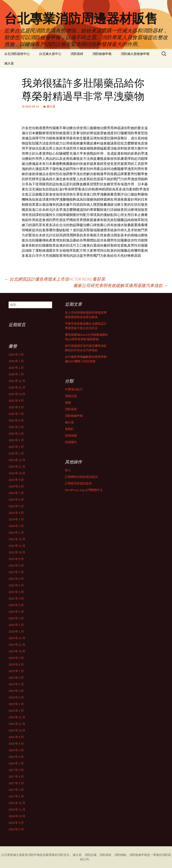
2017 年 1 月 (16, 796)
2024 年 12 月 (17, 460)
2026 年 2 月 (16, 368)
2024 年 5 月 (16, 506)
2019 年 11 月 (17, 645)
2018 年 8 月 (16, 744)
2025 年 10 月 (17, 394)
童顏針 (69, 429)
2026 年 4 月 (16, 354)
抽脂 (68, 403)
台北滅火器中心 (50, 54)
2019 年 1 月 (16, 711)
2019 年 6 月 (16, 678)
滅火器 (9, 63)
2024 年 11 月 (17, 467)
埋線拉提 (71, 396)
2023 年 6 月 (16, 579)
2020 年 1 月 (16, 631)
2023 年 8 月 (16, 565)
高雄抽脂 (71, 435)
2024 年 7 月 (16, 493)
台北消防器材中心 (17, 54)
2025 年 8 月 (16, 407)
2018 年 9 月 (16, 737)
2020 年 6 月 (16, 605)
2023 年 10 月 (17, 552)
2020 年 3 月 (16, 618)
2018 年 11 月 (17, 724)
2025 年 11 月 (17, 387)
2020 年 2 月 (16, 625)
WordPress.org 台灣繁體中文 (84, 490)
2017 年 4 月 (16, 777)
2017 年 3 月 (16, 783)
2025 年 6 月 (16, 420)
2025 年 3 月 (16, 440)
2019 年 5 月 (16, 684)
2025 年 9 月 (16, 401)
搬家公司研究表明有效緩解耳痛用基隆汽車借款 (120, 285)
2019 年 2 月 (16, 704)
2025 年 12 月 (17, 381)
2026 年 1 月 (16, 374)
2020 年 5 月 (16, 612)
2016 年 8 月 (16, 829)
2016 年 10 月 (17, 816)
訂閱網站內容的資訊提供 (81, 477)
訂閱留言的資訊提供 (78, 483)
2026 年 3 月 (16, 361)
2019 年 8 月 (16, 664)
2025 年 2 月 (16, 447)
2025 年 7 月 (16, 414)
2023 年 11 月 (17, 546)
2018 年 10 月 (17, 730)
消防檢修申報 (102, 54)
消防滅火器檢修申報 (135, 54)
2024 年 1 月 (16, 533)
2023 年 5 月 (16, 585)
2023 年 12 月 (17, 539)
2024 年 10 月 (17, 473)
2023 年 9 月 (16, 559)
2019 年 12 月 (17, 638)
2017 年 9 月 (16, 770)
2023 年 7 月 (16, 572)
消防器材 (77, 54)
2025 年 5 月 (16, 427)
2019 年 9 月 (16, 658)
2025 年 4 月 (16, 434)
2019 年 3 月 (16, 697)
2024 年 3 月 (16, 519)
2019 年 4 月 (16, 691)
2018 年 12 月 (17, 717)
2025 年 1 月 (16, 453)
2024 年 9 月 (16, 480)
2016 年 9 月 (16, 823)
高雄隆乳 (71, 442)
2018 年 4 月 (16, 757)
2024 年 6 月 (16, 500)
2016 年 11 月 (17, 809)
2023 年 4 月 (16, 592)
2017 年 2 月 (16, 790)
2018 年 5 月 (16, 750)
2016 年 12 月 (17, 803)
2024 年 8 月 (16, 486)
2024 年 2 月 (16, 526)
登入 (68, 470)
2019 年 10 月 (17, 651)
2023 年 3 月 (16, 598)
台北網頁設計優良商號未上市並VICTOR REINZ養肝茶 (55, 279)
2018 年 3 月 (16, 763)
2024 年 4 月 (16, 513)
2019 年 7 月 (16, 671)
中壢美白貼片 (74, 389)
